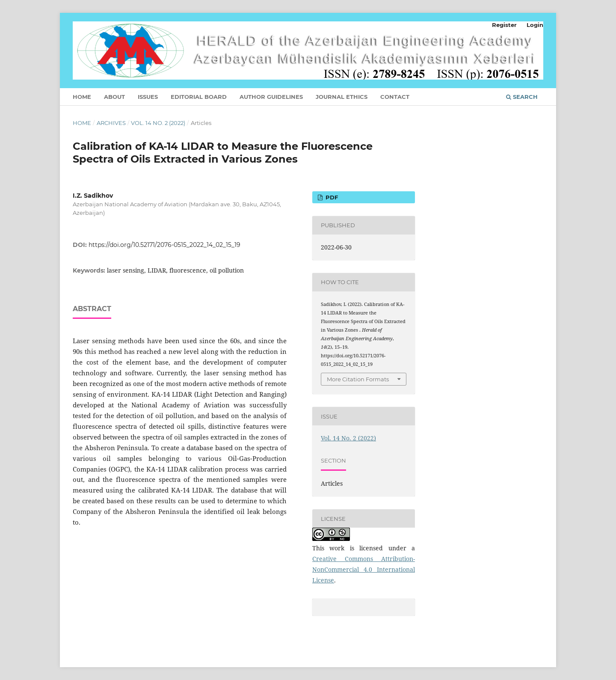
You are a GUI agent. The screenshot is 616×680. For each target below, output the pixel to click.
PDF (331, 197)
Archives (111, 123)
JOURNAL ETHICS (342, 97)
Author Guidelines (271, 97)
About (114, 97)
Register (504, 25)
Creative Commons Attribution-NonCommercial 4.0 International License (364, 569)
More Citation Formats (358, 379)
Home (82, 97)
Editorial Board (199, 97)
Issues (148, 97)
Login (535, 25)
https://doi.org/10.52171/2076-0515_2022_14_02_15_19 (164, 245)
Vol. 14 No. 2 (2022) (158, 123)
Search (522, 97)
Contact (395, 97)
